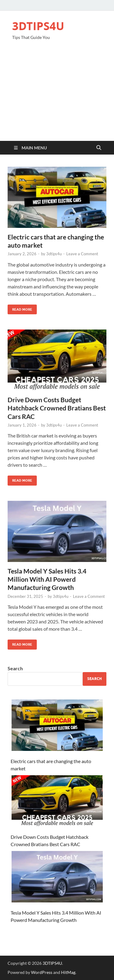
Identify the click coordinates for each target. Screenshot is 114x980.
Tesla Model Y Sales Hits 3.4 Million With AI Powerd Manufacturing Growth (47, 579)
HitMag (68, 972)
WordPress (42, 972)
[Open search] (99, 148)
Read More (20, 308)
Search (15, 668)
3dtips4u (54, 254)
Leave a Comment (82, 254)
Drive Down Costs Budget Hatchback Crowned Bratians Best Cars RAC (57, 408)
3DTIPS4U (38, 26)
